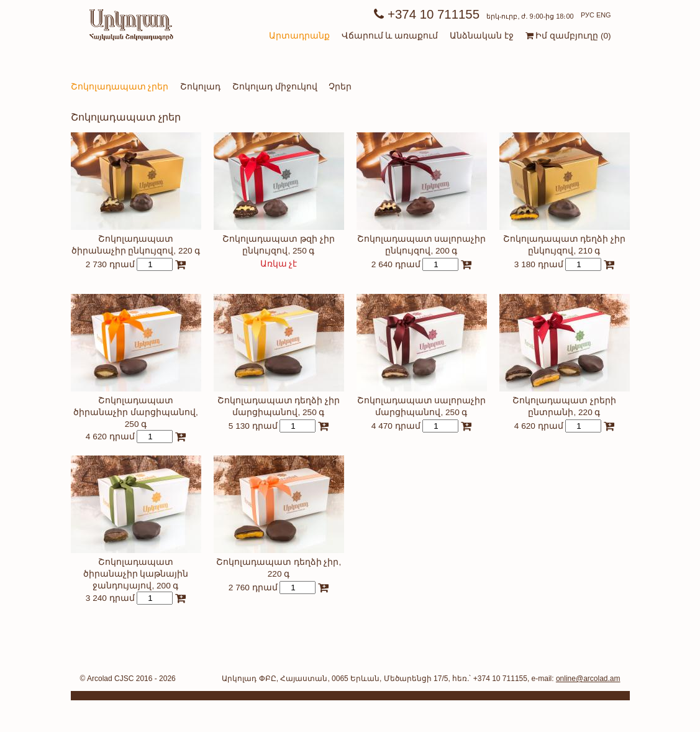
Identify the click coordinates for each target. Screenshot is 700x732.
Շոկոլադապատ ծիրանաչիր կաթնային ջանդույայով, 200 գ (136, 574)
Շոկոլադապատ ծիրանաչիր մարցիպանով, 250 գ (136, 412)
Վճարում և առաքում (390, 36)
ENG (604, 15)
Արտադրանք (299, 36)
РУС (588, 15)
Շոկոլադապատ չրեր (120, 87)
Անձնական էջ (482, 36)
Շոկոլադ (200, 87)
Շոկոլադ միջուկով (275, 87)
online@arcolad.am (588, 679)
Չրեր (340, 87)
